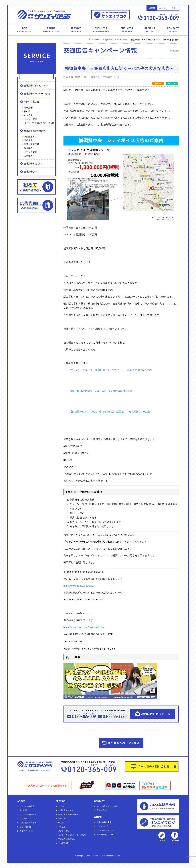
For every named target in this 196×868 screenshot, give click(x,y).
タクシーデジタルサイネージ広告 (39, 123)
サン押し (62, 806)
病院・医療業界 (32, 144)
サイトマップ (102, 826)
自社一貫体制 (25, 827)
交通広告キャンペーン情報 (37, 94)
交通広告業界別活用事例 (68, 815)
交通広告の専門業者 (28, 823)
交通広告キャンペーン (67, 810)
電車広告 (28, 108)
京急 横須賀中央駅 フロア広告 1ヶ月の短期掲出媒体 (101, 391)
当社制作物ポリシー (105, 835)
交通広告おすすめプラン (36, 86)
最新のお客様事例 (104, 822)
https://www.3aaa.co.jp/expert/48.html (84, 627)
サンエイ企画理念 (27, 806)
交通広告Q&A (31, 172)
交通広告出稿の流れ (34, 164)
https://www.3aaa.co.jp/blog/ (79, 586)
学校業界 (28, 140)
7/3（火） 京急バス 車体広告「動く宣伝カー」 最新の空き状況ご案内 (111, 370)
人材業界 (28, 156)
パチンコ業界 (30, 152)
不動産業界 (29, 137)
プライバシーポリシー (106, 830)
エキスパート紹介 (27, 831)
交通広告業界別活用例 (35, 131)
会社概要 (23, 810)
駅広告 (27, 111)
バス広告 (28, 115)
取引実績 (23, 819)
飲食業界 (28, 148)
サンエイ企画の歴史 (28, 815)
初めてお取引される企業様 (108, 806)
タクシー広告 (30, 119)
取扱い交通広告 (32, 102)
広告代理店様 (102, 810)
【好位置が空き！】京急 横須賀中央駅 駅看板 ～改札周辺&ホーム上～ (111, 412)
